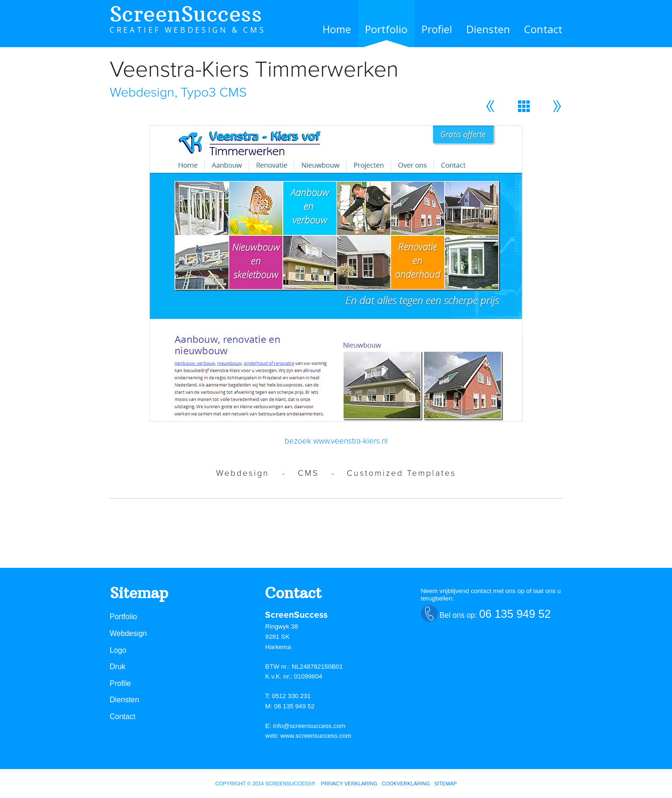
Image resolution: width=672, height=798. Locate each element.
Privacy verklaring (349, 784)
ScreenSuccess (186, 14)
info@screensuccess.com (309, 726)
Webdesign (128, 633)
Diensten (488, 29)
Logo (118, 650)
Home (337, 29)
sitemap (445, 784)
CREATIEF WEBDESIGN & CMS (188, 30)
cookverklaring (406, 784)
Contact (543, 29)
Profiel (437, 29)
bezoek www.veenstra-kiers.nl (336, 441)
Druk (118, 667)
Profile (120, 683)
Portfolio (386, 29)
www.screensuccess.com (316, 736)
